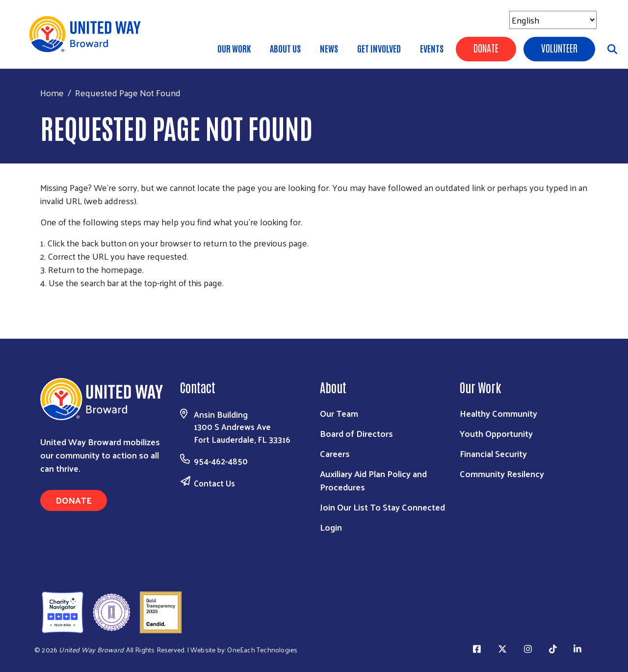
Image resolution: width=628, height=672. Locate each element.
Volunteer (559, 48)
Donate (486, 48)
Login (331, 527)
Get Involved (379, 48)
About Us (285, 48)
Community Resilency (502, 473)
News (329, 48)
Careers (335, 453)
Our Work (234, 48)
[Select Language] (553, 20)
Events (432, 48)
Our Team (339, 413)
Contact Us (214, 483)
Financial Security (493, 453)
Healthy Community (498, 413)
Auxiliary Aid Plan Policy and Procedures (373, 480)
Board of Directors (356, 433)
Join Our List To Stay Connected (382, 507)
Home (52, 93)
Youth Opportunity (496, 433)
